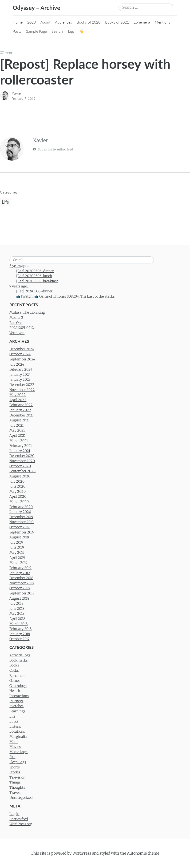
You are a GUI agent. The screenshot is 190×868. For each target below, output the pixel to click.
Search (57, 31)
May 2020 (18, 492)
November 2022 (22, 390)
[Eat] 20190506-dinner (34, 291)
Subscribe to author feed (53, 149)
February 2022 (21, 405)
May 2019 (17, 553)
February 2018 (20, 629)
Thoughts (17, 787)
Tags (71, 31)
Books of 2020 (89, 22)
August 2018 (19, 598)
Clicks (14, 670)
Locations (17, 731)
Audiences (63, 22)
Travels (15, 793)
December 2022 (22, 385)
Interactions (19, 696)
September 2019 (22, 532)
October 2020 (20, 466)
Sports (15, 767)
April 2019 (17, 558)
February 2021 (21, 446)
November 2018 (22, 583)
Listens (15, 727)
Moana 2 (16, 318)
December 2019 (21, 517)
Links (14, 721)
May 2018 (17, 614)
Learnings (17, 711)
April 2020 (18, 497)
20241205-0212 (22, 328)
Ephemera (142, 22)
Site (12, 757)
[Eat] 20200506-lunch (34, 276)
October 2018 (20, 588)
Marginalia (18, 737)
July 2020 (17, 481)
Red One (16, 323)
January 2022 (20, 410)
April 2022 (18, 400)
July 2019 (16, 542)
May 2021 (17, 430)
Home (18, 22)
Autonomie (137, 853)
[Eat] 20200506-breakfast (37, 281)
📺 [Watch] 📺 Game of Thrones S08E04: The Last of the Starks (65, 296)
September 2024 (22, 359)
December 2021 (21, 415)
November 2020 (22, 461)
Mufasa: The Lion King (27, 312)
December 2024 (22, 349)
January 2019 (20, 573)
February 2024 (21, 369)
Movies (15, 747)
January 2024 (20, 375)
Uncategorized (21, 798)
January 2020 (20, 512)
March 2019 (18, 563)
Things (15, 782)
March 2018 (18, 624)
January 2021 (20, 451)
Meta (14, 742)
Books (14, 665)
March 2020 (19, 502)
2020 (32, 22)
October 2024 (20, 354)
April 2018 (17, 619)
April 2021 (17, 436)
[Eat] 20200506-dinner (35, 271)
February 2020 (21, 507)
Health (15, 691)
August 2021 (19, 420)
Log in (14, 814)
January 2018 (20, 634)
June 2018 (17, 609)
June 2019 (17, 547)
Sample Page (36, 31)
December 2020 (22, 456)
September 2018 (22, 593)
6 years (15, 266)
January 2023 (20, 379)
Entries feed (19, 819)
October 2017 (19, 639)
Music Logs (18, 752)
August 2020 (20, 476)
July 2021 (16, 425)
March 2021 (19, 441)
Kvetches (16, 706)
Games (15, 681)
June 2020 (17, 486)
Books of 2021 (117, 22)
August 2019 (19, 537)
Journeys (16, 701)
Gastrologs (18, 686)
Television (17, 777)
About (45, 22)
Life (5, 202)
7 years (15, 286)
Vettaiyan (17, 333)
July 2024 (17, 364)
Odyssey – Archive (36, 8)
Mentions (162, 22)
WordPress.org (21, 824)
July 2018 (16, 603)
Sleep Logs (18, 762)
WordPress (82, 853)
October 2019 (20, 527)
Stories (15, 772)
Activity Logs (20, 655)
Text (9, 53)
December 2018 (21, 578)
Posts (17, 31)
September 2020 (22, 471)
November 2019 (22, 522)
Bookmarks (19, 660)
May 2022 (18, 395)
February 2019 (20, 568)
